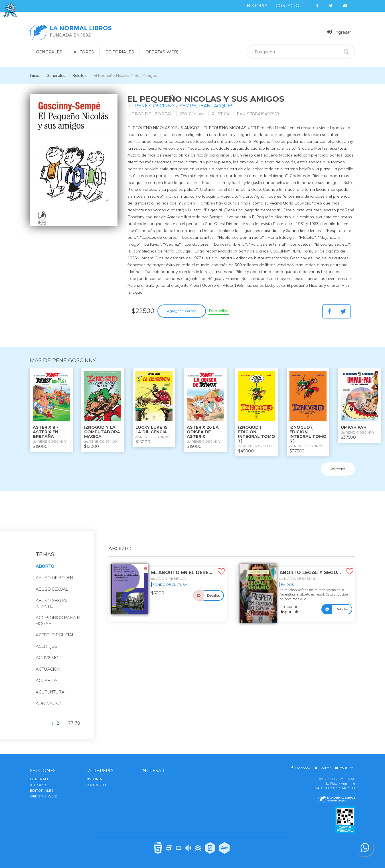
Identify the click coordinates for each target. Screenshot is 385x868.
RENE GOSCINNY (155, 106)
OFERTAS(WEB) (162, 52)
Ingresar (339, 32)
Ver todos (338, 469)
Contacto (287, 6)
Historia (257, 6)
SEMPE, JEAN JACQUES (206, 106)
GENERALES (41, 779)
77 (71, 723)
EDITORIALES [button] (120, 52)
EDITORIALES (42, 790)
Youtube (344, 768)
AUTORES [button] (84, 52)
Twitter (323, 768)
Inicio (35, 75)
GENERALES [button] (49, 52)
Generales (56, 75)
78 (77, 723)
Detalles (213, 595)
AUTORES (38, 785)
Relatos (80, 75)
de (169, 579)
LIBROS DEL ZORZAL (150, 114)
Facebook (301, 768)
